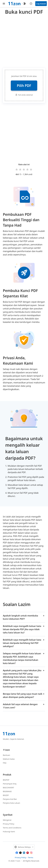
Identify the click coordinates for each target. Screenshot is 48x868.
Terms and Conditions (12, 828)
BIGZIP (6, 795)
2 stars (20, 169)
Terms (31, 857)
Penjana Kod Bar (10, 799)
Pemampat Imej (10, 784)
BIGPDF (6, 780)
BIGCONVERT (8, 788)
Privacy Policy (9, 824)
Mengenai (7, 820)
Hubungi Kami (9, 831)
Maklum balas (9, 759)
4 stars (28, 169)
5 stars (31, 169)
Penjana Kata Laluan (11, 803)
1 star (17, 169)
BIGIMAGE (7, 791)
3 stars (24, 169)
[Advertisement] (24, 41)
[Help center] (31, 4)
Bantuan (6, 755)
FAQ (5, 763)
